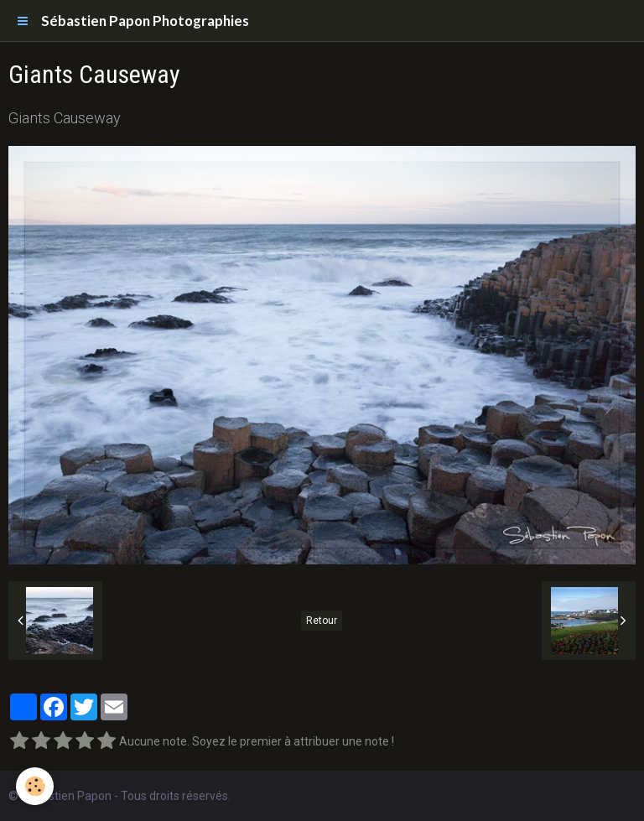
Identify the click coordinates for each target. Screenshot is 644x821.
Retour (322, 621)
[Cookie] (36, 786)
